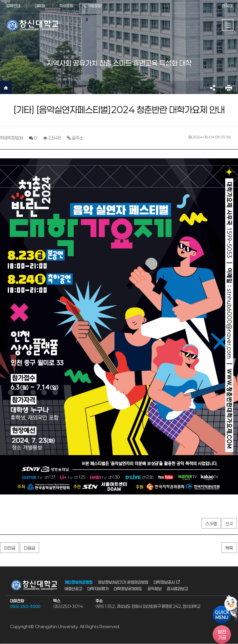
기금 (222, 635)
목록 (229, 548)
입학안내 (13, 6)
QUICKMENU (222, 615)
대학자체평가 (98, 589)
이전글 (10, 548)
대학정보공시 (164, 582)
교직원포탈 (93, 6)
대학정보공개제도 (128, 589)
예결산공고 (73, 589)
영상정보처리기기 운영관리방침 (123, 582)
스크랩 (211, 524)
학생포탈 (66, 6)
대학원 (40, 6)
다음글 (30, 548)
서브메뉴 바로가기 (0, 0)
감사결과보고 (177, 589)
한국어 (227, 6)
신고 (229, 524)
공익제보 (154, 589)
